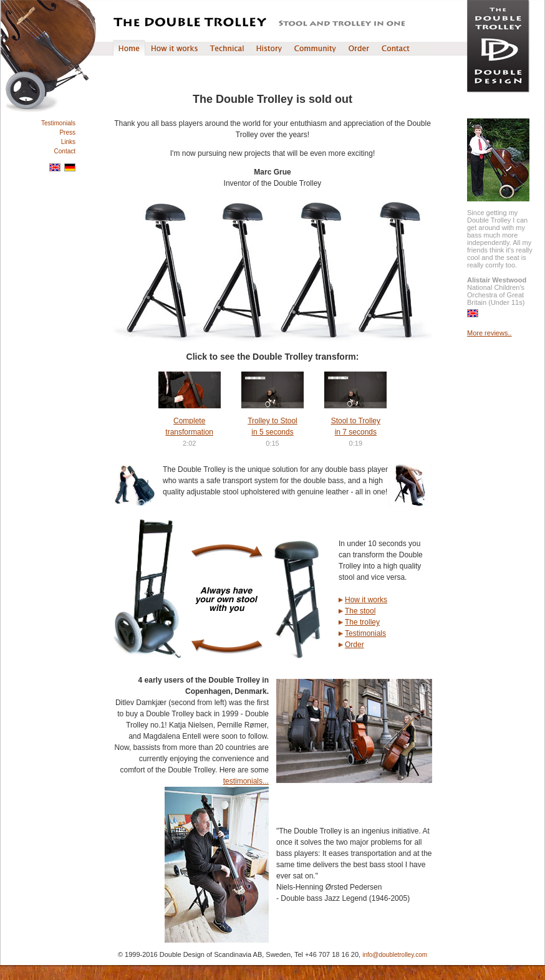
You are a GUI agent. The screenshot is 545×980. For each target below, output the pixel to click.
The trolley (362, 622)
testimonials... (246, 781)
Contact (65, 151)
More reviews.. (490, 333)
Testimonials (58, 123)
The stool (360, 611)
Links (68, 142)
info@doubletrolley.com (395, 955)
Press (67, 132)
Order (354, 645)
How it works (366, 600)
